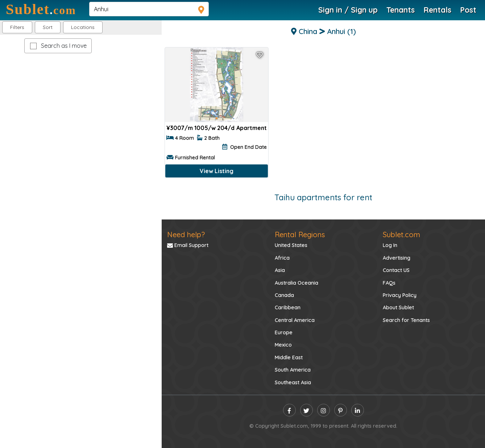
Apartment (252, 128)
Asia (280, 270)
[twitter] (306, 410)
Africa (282, 258)
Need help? (186, 235)
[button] (83, 27)
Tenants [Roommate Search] (401, 10)
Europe (284, 332)
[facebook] (289, 410)
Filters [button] (17, 27)
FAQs (389, 283)
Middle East (289, 357)
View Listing (217, 171)
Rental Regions (300, 235)
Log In (390, 245)
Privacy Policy (400, 295)
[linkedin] (358, 410)
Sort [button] (48, 27)
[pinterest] (341, 410)
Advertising (397, 258)
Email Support (188, 245)
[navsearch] (149, 9)
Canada (284, 295)
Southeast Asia (293, 382)
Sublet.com (401, 235)
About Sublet (398, 307)
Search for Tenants (406, 320)
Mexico (283, 345)
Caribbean (288, 307)
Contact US (396, 270)
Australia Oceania (297, 283)
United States (291, 245)
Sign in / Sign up (348, 10)
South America (293, 370)
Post (468, 10)
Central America (295, 320)
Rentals (437, 10)
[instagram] (324, 410)
